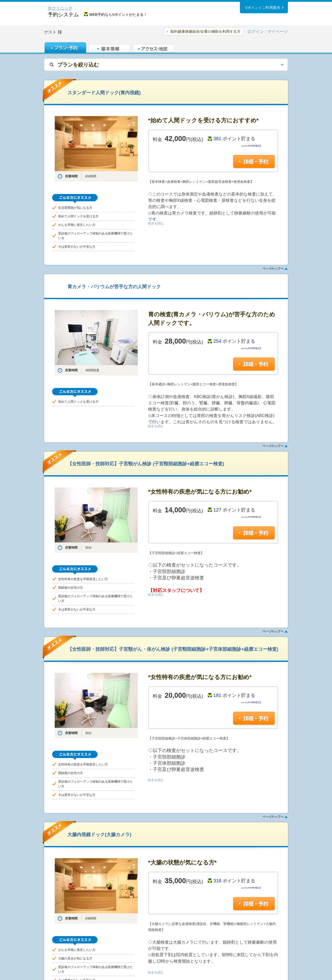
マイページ (278, 32)
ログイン (255, 32)
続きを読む (156, 223)
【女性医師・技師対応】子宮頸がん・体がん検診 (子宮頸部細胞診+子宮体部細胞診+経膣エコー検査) (173, 649)
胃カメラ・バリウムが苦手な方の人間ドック (114, 287)
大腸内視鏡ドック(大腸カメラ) (99, 834)
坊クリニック (60, 8)
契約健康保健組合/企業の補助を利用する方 (205, 31)
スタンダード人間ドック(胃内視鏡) (104, 93)
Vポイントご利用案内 (263, 8)
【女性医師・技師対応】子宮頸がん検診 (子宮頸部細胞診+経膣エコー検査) (146, 464)
